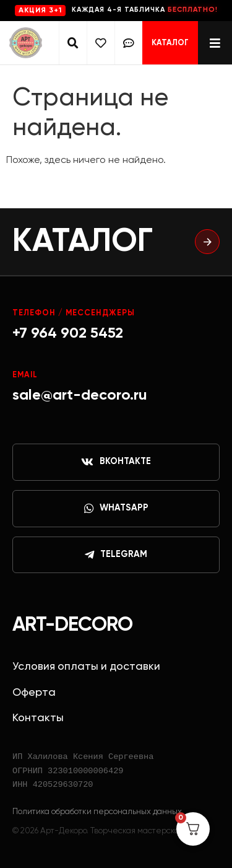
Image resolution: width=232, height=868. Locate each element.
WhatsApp (116, 509)
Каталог (170, 43)
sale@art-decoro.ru (80, 395)
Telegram (116, 555)
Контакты (38, 718)
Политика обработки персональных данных (97, 812)
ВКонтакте (116, 462)
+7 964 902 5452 (68, 333)
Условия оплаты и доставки (86, 667)
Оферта (34, 693)
